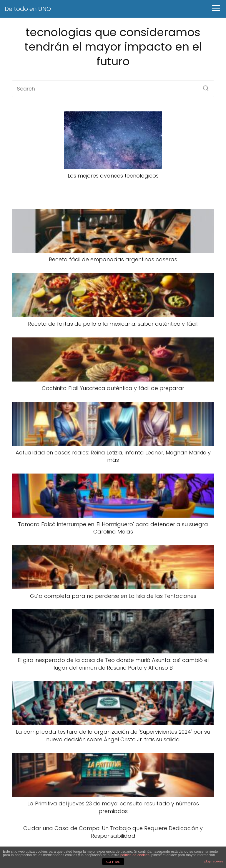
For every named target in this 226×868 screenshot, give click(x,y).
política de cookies (135, 855)
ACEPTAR (113, 862)
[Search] (204, 86)
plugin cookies (214, 861)
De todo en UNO (28, 9)
